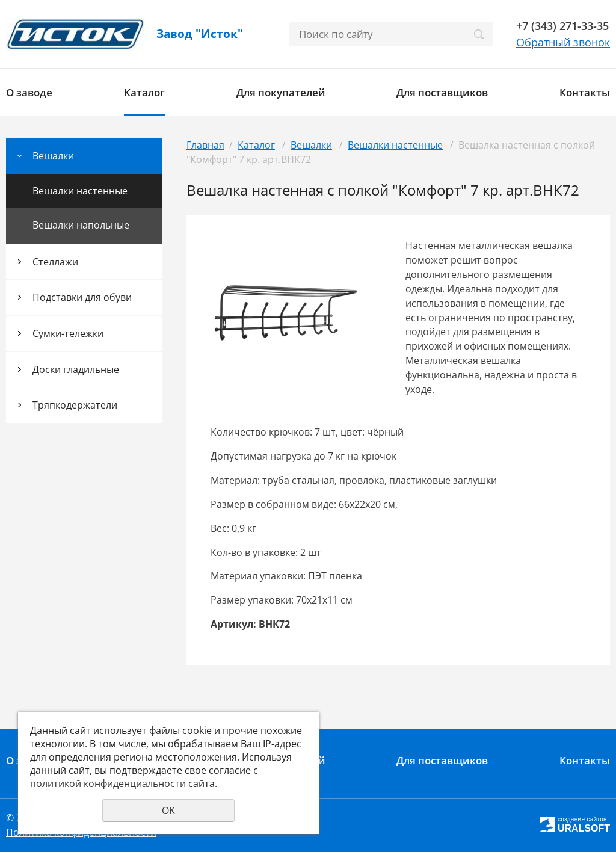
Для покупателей (281, 92)
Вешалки (53, 156)
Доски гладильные (76, 369)
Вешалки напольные (81, 225)
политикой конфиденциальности (108, 783)
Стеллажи (55, 262)
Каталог (144, 92)
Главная (205, 145)
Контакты (585, 92)
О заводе (29, 92)
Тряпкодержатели (75, 405)
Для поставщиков (442, 92)
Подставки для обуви (82, 297)
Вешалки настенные (80, 191)
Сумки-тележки (68, 333)
